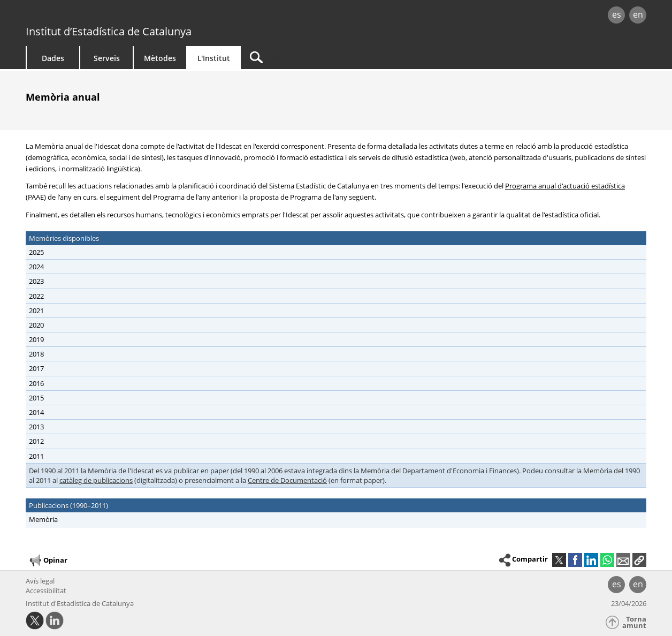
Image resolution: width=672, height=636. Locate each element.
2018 (36, 354)
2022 (36, 296)
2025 (36, 252)
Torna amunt (634, 622)
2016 (36, 383)
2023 (36, 281)
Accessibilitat (46, 590)
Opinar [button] (48, 561)
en (638, 14)
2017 (36, 368)
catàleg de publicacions (96, 480)
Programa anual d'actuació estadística (565, 186)
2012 (36, 441)
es (617, 14)
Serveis (107, 58)
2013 (36, 427)
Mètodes (160, 58)
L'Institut (214, 58)
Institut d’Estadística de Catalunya (109, 31)
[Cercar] (332, 58)
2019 (36, 339)
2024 (36, 267)
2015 (36, 398)
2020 (36, 325)
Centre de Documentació (287, 480)
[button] (639, 560)
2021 (36, 311)
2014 (36, 412)
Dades (53, 58)
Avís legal (40, 581)
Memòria (43, 519)
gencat (150, 16)
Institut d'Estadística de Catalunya (80, 603)
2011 (36, 456)
